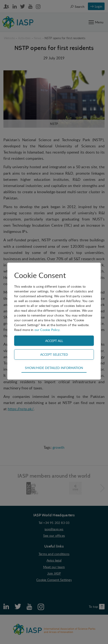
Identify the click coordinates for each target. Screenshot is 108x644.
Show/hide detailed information (54, 368)
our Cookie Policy (47, 330)
